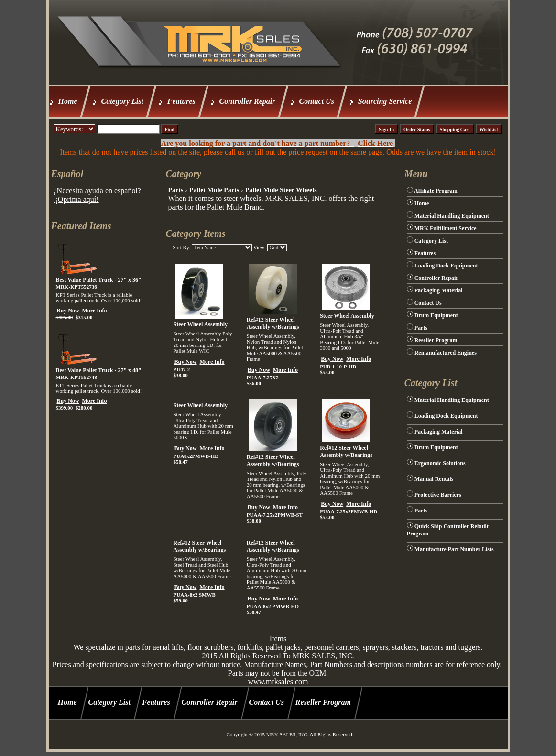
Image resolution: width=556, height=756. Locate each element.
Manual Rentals (434, 479)
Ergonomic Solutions (440, 463)
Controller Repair (247, 101)
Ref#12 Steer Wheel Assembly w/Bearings (273, 323)
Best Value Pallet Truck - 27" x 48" (99, 370)
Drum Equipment (436, 315)
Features (181, 101)
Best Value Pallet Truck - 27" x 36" (99, 280)
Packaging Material (439, 290)
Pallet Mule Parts (214, 190)
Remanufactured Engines (446, 353)
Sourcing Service (385, 101)
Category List (122, 101)
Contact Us (317, 101)
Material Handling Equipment (452, 216)
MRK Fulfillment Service (446, 228)
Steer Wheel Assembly (200, 324)
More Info (95, 311)
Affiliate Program (436, 191)
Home (68, 101)
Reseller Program (436, 340)
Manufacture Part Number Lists (454, 549)
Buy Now (68, 311)
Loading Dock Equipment (446, 266)
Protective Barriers (438, 495)
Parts (175, 190)
